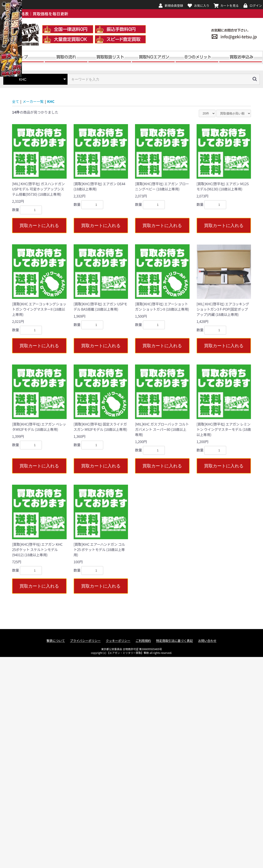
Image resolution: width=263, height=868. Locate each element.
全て (16, 101)
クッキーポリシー (118, 641)
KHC (51, 101)
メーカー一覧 (33, 101)
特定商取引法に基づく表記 (174, 641)
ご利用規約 (143, 641)
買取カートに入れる (39, 225)
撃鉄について (56, 641)
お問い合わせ (207, 641)
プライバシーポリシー (85, 641)
